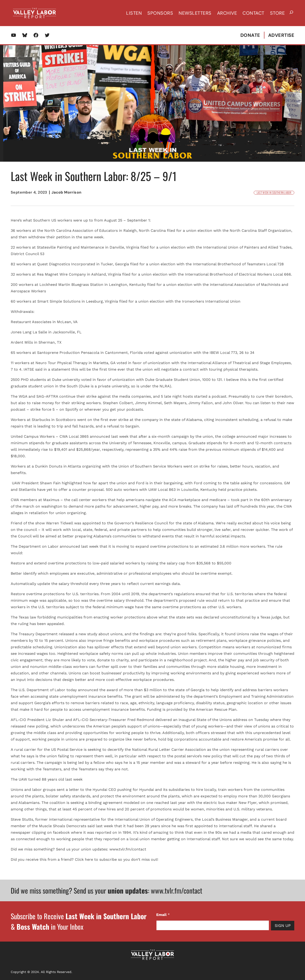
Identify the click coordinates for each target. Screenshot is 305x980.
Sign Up (283, 925)
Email (163, 915)
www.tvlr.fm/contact (177, 890)
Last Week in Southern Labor (274, 193)
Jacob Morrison (67, 192)
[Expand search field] (291, 13)
